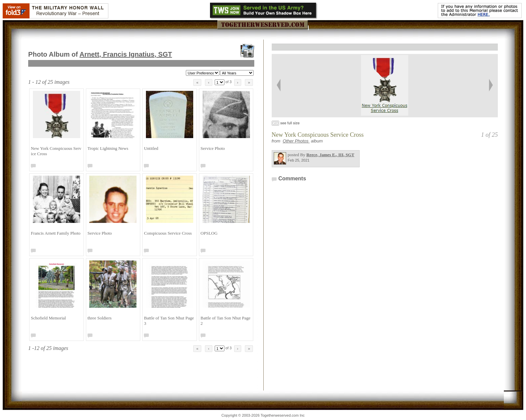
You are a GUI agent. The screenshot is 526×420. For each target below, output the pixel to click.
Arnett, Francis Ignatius (126, 54)
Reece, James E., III (330, 155)
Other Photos (296, 141)
